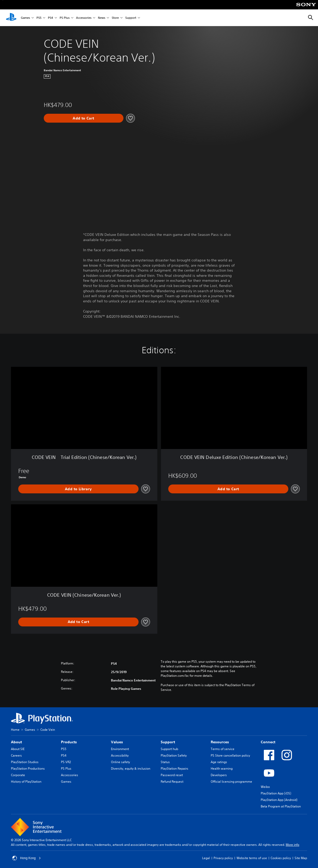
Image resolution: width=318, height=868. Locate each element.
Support (131, 18)
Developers (219, 775)
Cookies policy (281, 858)
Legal (206, 858)
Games (25, 18)
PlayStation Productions (28, 768)
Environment (120, 749)
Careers (16, 755)
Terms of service (223, 749)
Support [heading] (168, 742)
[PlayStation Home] (11, 18)
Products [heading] (69, 742)
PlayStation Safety (174, 755)
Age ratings (219, 762)
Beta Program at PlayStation (281, 806)
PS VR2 (66, 762)
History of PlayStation (26, 782)
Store (115, 18)
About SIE (18, 749)
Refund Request (172, 782)
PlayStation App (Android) (279, 800)
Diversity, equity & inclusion (131, 768)
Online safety (120, 762)
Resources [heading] (220, 742)
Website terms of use (252, 858)
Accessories (84, 18)
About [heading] (16, 742)
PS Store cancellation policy (230, 755)
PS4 (51, 18)
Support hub (169, 749)
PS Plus (65, 18)
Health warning (222, 768)
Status (165, 762)
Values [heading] (117, 742)
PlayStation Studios (25, 762)
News (102, 18)
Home (15, 730)
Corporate (18, 775)
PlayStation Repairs (174, 768)
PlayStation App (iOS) (276, 793)
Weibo (265, 787)
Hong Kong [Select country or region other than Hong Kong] (27, 858)
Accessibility (120, 755)
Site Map (301, 858)
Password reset (172, 775)
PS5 (39, 18)
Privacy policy (223, 858)
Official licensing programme (231, 782)
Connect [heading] (268, 742)
